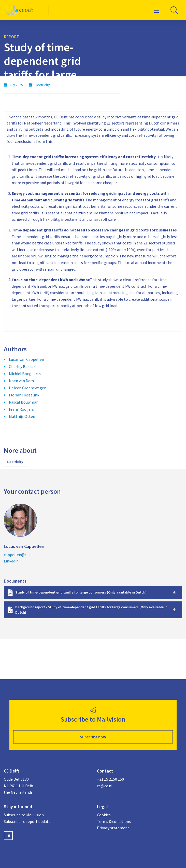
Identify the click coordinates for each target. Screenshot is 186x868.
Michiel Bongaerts (25, 374)
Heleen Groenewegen (28, 388)
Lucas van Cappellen (26, 359)
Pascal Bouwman (24, 402)
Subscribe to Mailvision (24, 815)
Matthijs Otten (22, 416)
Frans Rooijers (21, 409)
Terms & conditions (114, 821)
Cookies (104, 815)
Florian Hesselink (24, 395)
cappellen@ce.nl (18, 555)
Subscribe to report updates (28, 821)
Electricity (15, 462)
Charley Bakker (22, 366)
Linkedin (11, 561)
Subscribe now (93, 737)
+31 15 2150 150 (110, 779)
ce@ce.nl (105, 786)
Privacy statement (113, 828)
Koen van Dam (21, 381)
